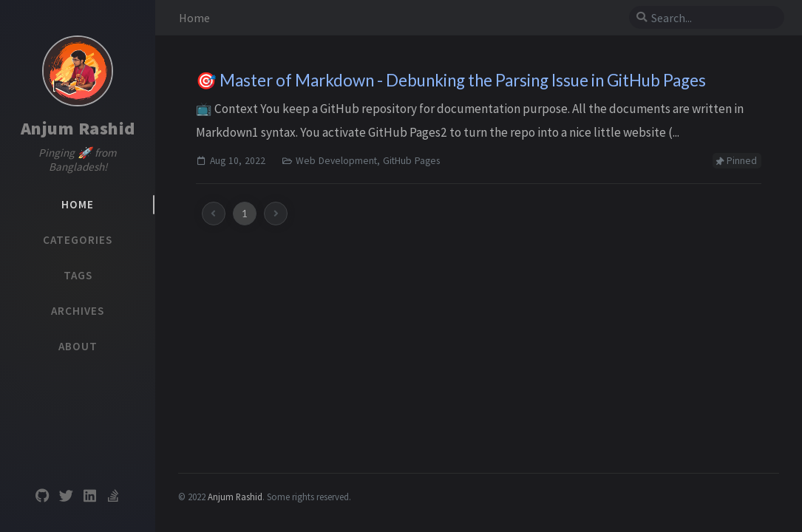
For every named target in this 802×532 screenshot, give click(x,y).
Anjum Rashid (78, 128)
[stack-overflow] (113, 496)
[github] (42, 496)
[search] (713, 18)
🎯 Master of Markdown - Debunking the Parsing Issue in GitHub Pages (451, 80)
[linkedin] (89, 496)
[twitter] (66, 496)
